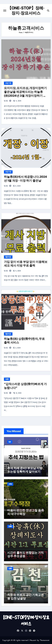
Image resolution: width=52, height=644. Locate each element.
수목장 (10, 484)
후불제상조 (8, 257)
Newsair (33, 640)
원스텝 (6, 101)
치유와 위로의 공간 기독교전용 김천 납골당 (26, 597)
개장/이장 (8, 83)
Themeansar (45, 640)
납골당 (10, 526)
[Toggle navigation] (5, 11)
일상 (10, 442)
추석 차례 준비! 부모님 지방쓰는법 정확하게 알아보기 (25, 470)
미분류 (7, 379)
